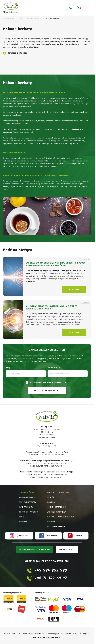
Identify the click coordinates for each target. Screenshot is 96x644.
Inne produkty (26, 507)
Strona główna (27, 492)
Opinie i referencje (57, 507)
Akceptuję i (49, 382)
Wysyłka (51, 522)
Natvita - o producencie (59, 492)
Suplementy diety (28, 502)
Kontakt (23, 522)
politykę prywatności (59, 382)
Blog (21, 517)
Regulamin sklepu (56, 527)
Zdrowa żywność (27, 497)
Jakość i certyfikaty (57, 512)
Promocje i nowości (29, 512)
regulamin (43, 382)
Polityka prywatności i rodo (61, 517)
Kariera (51, 502)
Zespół (51, 497)
